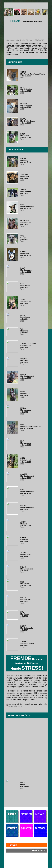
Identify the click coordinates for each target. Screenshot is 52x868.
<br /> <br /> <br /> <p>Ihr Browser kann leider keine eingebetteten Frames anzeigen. (26, 415)
